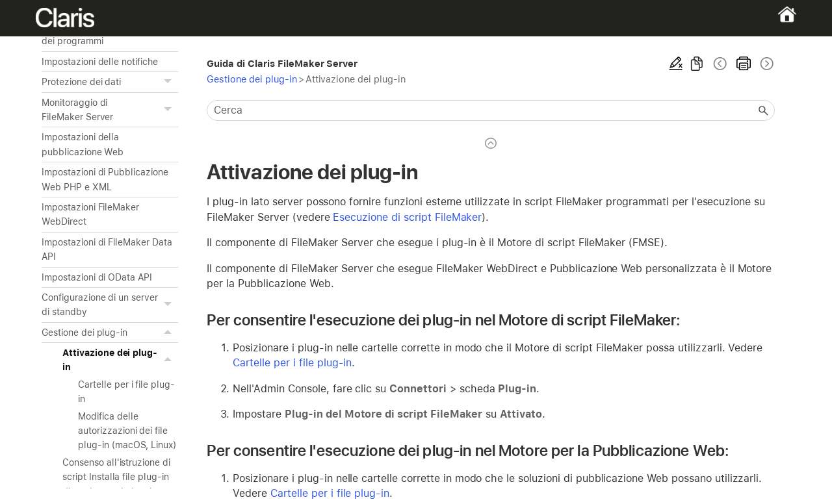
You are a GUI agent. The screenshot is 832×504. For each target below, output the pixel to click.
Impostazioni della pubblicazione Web (83, 144)
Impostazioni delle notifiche (100, 62)
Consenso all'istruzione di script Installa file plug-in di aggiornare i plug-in (116, 477)
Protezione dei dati (110, 82)
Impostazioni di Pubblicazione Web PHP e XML (105, 179)
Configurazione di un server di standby (110, 305)
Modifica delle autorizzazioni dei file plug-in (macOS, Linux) (127, 431)
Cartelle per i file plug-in (126, 392)
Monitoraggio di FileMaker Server (110, 110)
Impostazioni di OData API (97, 277)
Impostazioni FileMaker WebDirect (90, 214)
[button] (169, 82)
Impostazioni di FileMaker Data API (107, 249)
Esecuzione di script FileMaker (407, 217)
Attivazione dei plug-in (120, 360)
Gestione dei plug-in (110, 333)
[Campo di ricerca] (491, 110)
